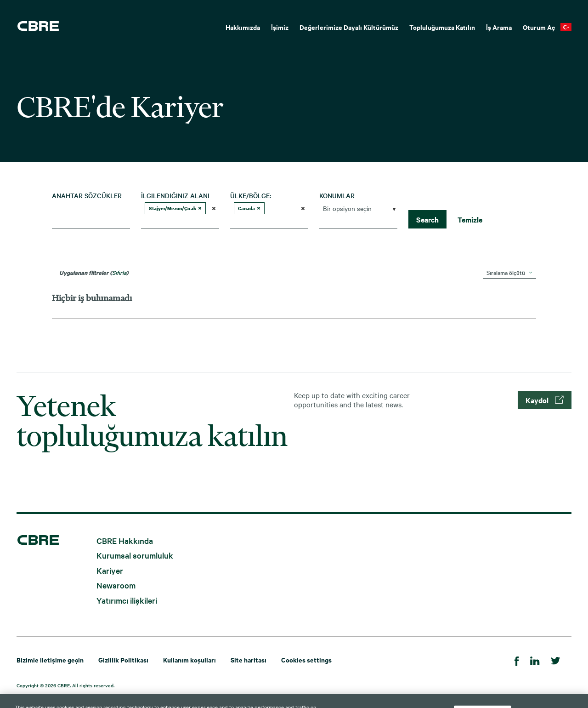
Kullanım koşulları (189, 659)
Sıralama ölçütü (506, 272)
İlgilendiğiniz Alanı (175, 196)
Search (427, 219)
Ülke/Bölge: (251, 196)
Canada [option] (249, 208)
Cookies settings (306, 659)
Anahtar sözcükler (87, 196)
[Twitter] (556, 659)
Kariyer (110, 570)
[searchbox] (176, 221)
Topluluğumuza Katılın (442, 27)
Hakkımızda (243, 27)
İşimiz (280, 27)
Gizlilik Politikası (123, 659)
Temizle (470, 219)
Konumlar (337, 196)
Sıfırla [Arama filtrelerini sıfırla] (119, 272)
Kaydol (545, 400)
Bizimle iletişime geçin (50, 659)
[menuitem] (243, 26)
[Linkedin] (535, 659)
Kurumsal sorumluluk (135, 555)
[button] (200, 208)
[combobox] (91, 221)
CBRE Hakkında (125, 540)
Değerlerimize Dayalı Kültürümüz (349, 27)
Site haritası (249, 659)
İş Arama (499, 27)
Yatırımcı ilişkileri (127, 600)
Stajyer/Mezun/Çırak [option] (175, 208)
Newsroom (116, 585)
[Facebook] (517, 659)
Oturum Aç (539, 27)
